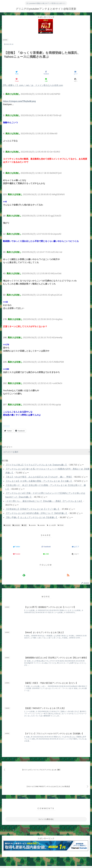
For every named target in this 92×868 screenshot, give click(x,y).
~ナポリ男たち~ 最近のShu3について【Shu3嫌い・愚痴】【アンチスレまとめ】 (44, 501)
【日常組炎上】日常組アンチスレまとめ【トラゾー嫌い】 (33, 509)
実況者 (61, 525)
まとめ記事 (51, 525)
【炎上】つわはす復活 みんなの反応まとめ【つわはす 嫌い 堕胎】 (39, 477)
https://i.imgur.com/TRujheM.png (19, 101)
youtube (7, 525)
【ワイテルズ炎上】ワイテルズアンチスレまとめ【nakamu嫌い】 (36, 465)
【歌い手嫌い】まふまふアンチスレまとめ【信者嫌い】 (32, 517)
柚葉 (24, 525)
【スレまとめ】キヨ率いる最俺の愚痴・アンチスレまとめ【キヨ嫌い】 (39, 481)
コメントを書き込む (46, 819)
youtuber (16, 525)
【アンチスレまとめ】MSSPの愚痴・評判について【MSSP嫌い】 (37, 513)
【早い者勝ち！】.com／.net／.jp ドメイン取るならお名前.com (32, 85)
